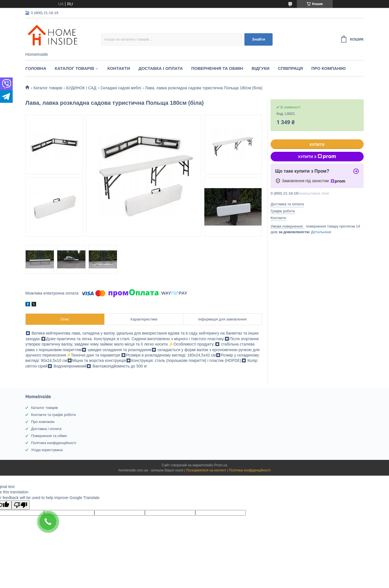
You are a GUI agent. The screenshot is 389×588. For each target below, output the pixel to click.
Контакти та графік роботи (53, 415)
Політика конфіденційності (54, 443)
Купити (317, 145)
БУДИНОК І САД (81, 88)
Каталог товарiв (74, 68)
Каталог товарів (44, 408)
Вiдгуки (260, 68)
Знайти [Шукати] (259, 39)
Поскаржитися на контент (206, 470)
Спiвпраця (290, 68)
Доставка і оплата (161, 68)
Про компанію (329, 68)
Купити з (317, 157)
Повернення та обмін (217, 68)
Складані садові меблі (121, 88)
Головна (36, 68)
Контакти (119, 68)
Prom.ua (221, 465)
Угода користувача (47, 450)
